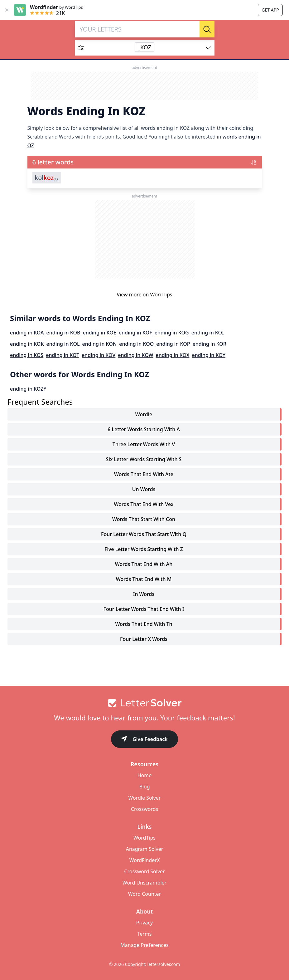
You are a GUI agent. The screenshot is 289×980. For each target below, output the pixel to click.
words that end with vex (144, 504)
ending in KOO (136, 344)
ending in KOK (27, 344)
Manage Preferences (144, 945)
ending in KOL (63, 344)
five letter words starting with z (144, 549)
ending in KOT (63, 355)
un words (144, 489)
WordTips (161, 295)
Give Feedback (144, 740)
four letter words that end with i (144, 609)
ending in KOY (209, 355)
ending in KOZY (28, 389)
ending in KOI (208, 333)
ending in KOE (99, 333)
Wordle (144, 414)
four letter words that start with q (144, 534)
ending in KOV (99, 355)
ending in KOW (135, 355)
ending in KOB (63, 333)
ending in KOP (173, 344)
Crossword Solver (144, 871)
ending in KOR (210, 344)
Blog (144, 787)
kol (47, 178)
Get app (270, 10)
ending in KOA (27, 333)
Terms (144, 934)
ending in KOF (135, 333)
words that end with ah (144, 564)
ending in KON (100, 344)
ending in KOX (173, 355)
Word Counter (145, 894)
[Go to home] (145, 703)
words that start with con (144, 519)
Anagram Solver (145, 849)
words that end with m (144, 579)
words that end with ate (144, 474)
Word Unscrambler (144, 883)
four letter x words (144, 639)
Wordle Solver (144, 798)
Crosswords (144, 809)
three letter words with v (144, 444)
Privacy (144, 923)
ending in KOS (27, 355)
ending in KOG (172, 333)
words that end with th (144, 624)
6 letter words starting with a (144, 429)
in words (144, 594)
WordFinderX (145, 860)
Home (145, 775)
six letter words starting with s (144, 459)
